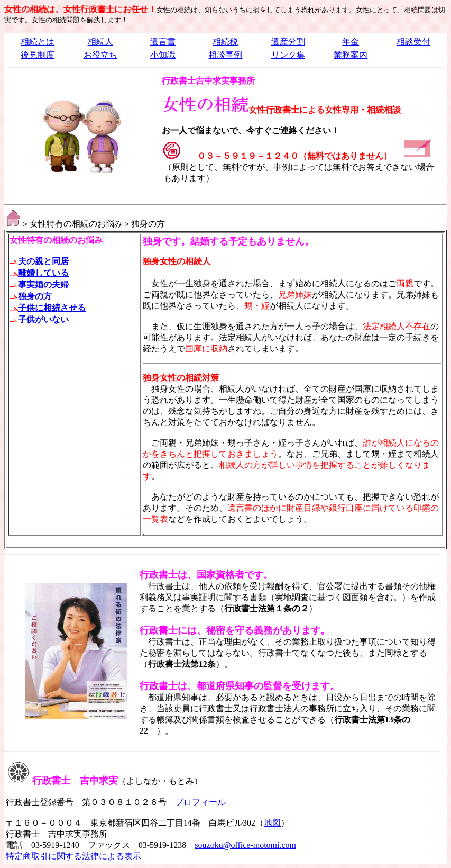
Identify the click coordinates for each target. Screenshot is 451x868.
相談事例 (225, 55)
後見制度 (38, 55)
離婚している (43, 273)
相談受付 (413, 42)
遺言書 (163, 42)
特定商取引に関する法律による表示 (73, 856)
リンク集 (288, 55)
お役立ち (100, 55)
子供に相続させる (48, 308)
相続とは (38, 42)
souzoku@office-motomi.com (245, 845)
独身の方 (31, 296)
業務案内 (351, 55)
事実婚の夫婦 (39, 284)
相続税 (225, 42)
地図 (272, 823)
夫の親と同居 (39, 261)
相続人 (100, 42)
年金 (351, 42)
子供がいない (39, 319)
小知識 (163, 55)
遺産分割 (288, 42)
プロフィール (200, 802)
